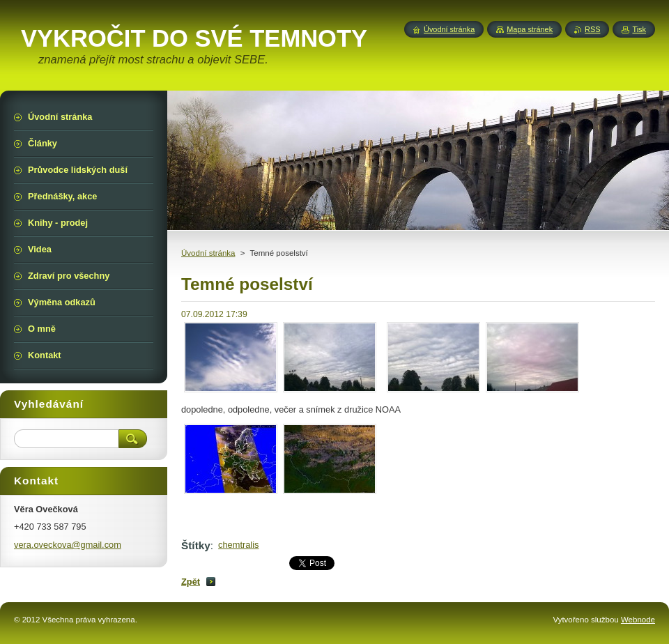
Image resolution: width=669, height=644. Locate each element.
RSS (592, 29)
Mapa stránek (530, 29)
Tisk (639, 29)
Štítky (196, 545)
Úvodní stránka (208, 253)
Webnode (638, 620)
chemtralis (238, 545)
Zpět (191, 582)
